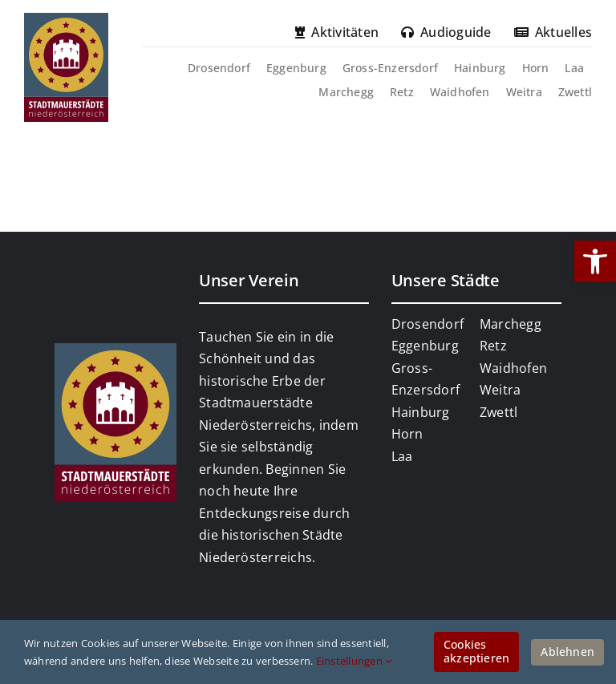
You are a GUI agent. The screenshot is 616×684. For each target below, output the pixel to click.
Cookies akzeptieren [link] (476, 651)
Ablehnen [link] (567, 652)
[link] (595, 261)
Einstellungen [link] (354, 661)
